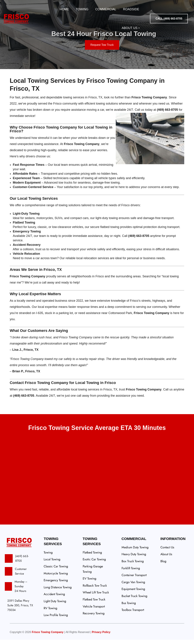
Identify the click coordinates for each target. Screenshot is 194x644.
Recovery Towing (94, 618)
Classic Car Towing (56, 571)
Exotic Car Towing (94, 564)
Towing (82, 9)
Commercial (106, 9)
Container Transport (134, 579)
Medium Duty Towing (135, 552)
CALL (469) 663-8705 (169, 19)
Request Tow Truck (102, 49)
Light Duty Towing (55, 605)
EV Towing (89, 583)
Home (64, 9)
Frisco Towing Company (48, 636)
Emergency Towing (56, 585)
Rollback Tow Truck (95, 590)
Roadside (131, 9)
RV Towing (50, 612)
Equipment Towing (133, 593)
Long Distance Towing (58, 592)
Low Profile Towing (56, 619)
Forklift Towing (131, 573)
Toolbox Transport (133, 614)
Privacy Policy (101, 636)
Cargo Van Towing (133, 586)
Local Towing (52, 564)
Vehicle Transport (94, 611)
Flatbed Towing (92, 557)
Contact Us (167, 552)
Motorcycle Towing (56, 578)
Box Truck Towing (133, 565)
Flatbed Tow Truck (94, 604)
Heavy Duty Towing (134, 558)
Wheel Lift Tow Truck (96, 597)
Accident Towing (54, 598)
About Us (130, 28)
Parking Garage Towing (93, 573)
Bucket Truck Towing (134, 600)
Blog (163, 565)
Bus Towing (129, 607)
